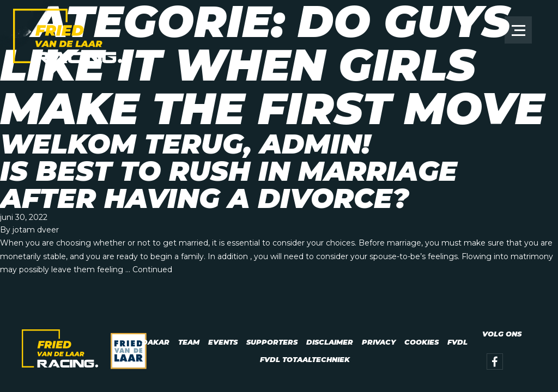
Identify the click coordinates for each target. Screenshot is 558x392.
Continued (152, 269)
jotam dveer (36, 230)
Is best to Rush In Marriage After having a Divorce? (229, 185)
